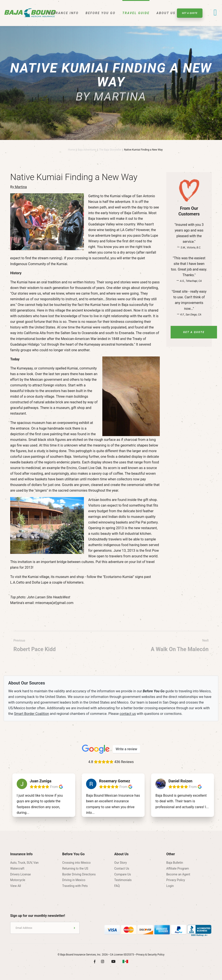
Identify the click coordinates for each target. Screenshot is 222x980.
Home (72, 150)
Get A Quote (190, 13)
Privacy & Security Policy (150, 955)
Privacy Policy (176, 880)
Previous (35, 646)
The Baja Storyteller (110, 150)
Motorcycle (18, 880)
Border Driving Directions (79, 874)
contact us (128, 714)
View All (16, 886)
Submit (74, 928)
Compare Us (123, 874)
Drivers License (20, 874)
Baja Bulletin (175, 863)
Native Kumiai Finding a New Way (143, 150)
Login (170, 886)
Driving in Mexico (74, 880)
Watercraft (17, 868)
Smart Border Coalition (32, 714)
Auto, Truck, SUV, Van (24, 863)
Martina (20, 187)
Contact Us (122, 868)
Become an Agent (178, 874)
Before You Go (101, 13)
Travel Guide (136, 13)
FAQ (117, 886)
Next (180, 646)
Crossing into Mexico (76, 863)
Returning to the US (75, 868)
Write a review (126, 749)
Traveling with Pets (75, 886)
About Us (166, 13)
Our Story (121, 863)
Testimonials (123, 880)
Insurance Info (63, 13)
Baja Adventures (87, 150)
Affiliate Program (178, 868)
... (28, 813)
